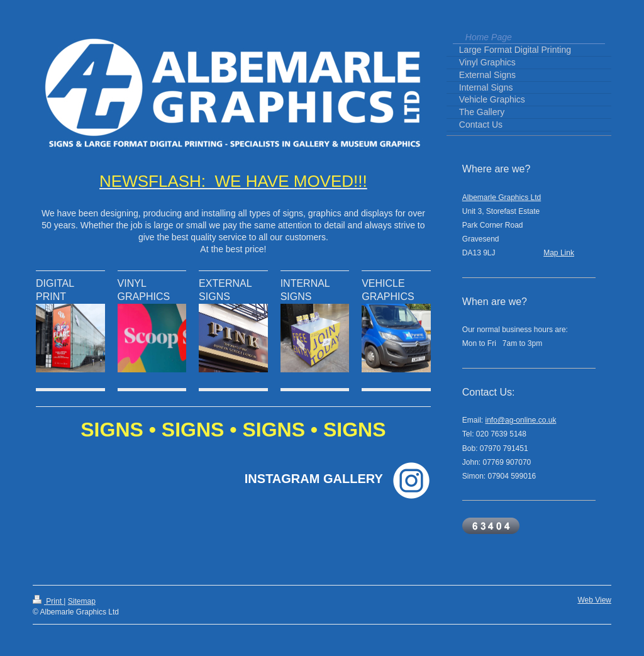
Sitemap (82, 601)
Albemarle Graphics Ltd (502, 197)
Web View (594, 600)
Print (48, 601)
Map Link (559, 253)
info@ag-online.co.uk (521, 420)
